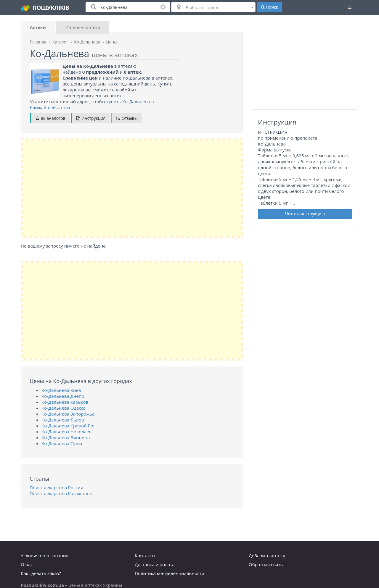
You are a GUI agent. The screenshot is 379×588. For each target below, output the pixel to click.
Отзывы (127, 118)
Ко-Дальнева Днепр (63, 396)
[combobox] (213, 7)
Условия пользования (45, 555)
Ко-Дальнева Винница (66, 437)
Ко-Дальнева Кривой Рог (68, 426)
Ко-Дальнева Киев (61, 390)
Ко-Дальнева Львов (63, 420)
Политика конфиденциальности (170, 573)
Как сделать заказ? (41, 573)
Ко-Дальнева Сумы (62, 443)
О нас (27, 564)
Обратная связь (266, 564)
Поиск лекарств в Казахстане (61, 493)
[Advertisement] (132, 188)
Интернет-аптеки (82, 27)
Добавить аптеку (267, 555)
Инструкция (91, 118)
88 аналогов (50, 118)
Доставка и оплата (155, 564)
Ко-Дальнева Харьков (65, 402)
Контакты (145, 555)
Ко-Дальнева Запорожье (68, 414)
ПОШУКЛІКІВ (45, 8)
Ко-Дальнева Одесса (64, 408)
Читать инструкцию (305, 214)
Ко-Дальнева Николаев (66, 432)
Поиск (269, 7)
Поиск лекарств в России (56, 487)
